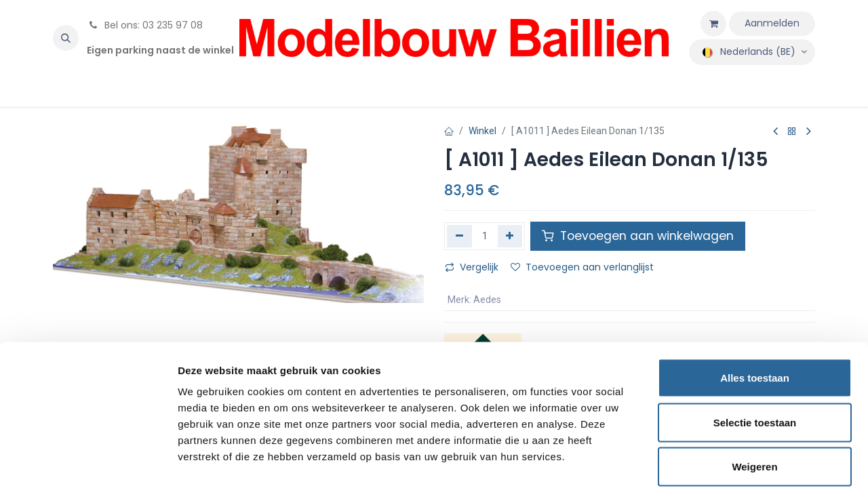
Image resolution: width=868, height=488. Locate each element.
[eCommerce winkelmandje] (713, 24)
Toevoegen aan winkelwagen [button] (638, 236)
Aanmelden (772, 23)
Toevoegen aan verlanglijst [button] (582, 267)
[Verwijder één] (459, 236)
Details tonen (733, 461)
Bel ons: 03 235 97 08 (145, 25)
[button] (66, 38)
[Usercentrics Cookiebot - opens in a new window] (88, 462)
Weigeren (754, 399)
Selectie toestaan (755, 355)
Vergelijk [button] (472, 267)
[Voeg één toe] (510, 236)
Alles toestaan (755, 310)
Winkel (482, 131)
